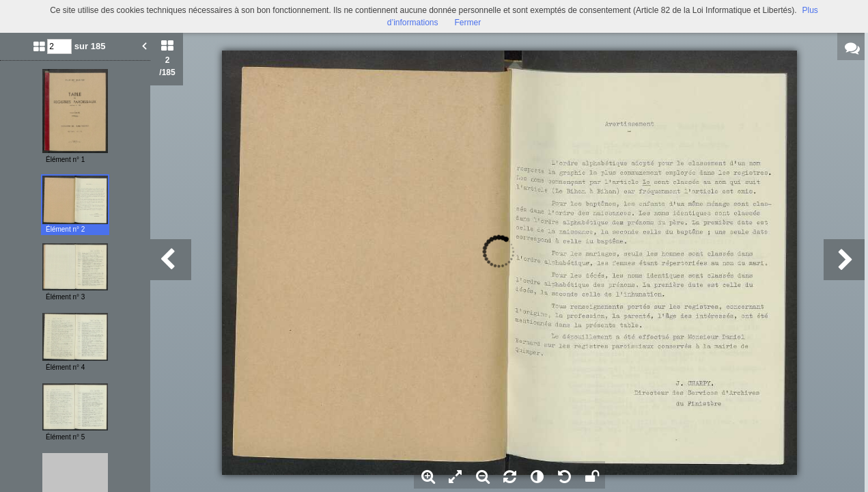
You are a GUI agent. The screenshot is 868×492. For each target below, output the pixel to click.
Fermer (468, 23)
